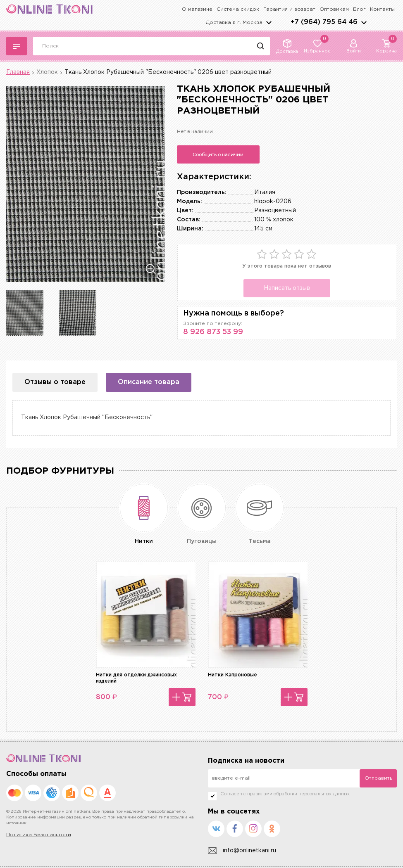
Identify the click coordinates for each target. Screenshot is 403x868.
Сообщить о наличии (218, 154)
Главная (18, 72)
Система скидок (238, 9)
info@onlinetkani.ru (242, 851)
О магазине (197, 9)
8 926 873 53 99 (213, 332)
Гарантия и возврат (289, 9)
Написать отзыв (287, 288)
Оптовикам (334, 9)
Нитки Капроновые (232, 675)
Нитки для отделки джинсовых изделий (136, 678)
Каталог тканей (17, 46)
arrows (364, 22)
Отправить (378, 778)
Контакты (382, 9)
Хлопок (47, 72)
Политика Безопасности (39, 835)
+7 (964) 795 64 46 (324, 22)
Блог (359, 9)
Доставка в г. (234, 23)
